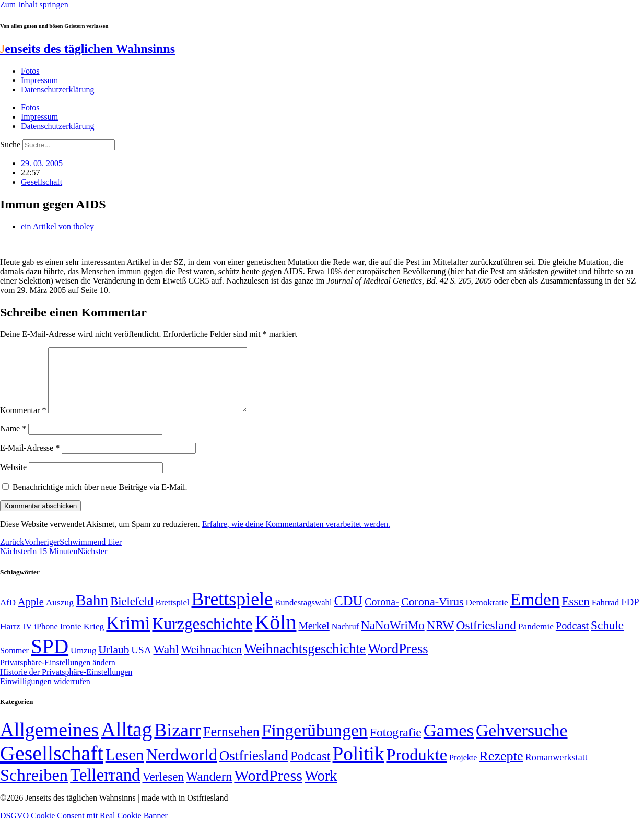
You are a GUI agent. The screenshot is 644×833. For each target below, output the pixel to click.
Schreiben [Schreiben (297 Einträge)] (34, 788)
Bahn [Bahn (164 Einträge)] (92, 613)
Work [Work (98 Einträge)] (321, 788)
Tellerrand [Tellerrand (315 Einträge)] (105, 788)
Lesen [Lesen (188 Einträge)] (125, 767)
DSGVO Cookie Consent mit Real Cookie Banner (84, 828)
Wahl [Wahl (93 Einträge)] (166, 662)
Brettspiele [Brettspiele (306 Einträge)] (232, 612)
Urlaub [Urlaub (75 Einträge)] (114, 662)
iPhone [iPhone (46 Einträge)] (46, 639)
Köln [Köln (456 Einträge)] (275, 635)
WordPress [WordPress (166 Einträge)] (268, 788)
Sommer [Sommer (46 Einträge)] (14, 663)
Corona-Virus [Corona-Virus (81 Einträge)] (432, 614)
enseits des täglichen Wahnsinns (87, 49)
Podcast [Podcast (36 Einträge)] (310, 769)
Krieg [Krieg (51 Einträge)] (94, 639)
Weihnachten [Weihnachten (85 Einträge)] (211, 662)
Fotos (30, 71)
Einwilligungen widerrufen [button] (45, 694)
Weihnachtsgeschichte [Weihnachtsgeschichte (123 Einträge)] (305, 661)
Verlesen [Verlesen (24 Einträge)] (163, 789)
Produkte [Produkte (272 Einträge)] (417, 767)
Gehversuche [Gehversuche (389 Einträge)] (522, 743)
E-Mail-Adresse (30, 460)
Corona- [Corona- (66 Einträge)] (382, 614)
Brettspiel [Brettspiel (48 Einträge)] (173, 615)
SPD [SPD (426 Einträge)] (50, 659)
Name (13, 441)
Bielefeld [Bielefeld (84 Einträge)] (132, 614)
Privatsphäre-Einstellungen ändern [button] (58, 675)
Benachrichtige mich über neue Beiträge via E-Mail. (100, 500)
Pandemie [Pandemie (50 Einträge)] (536, 639)
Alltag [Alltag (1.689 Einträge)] (126, 742)
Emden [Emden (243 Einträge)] (535, 612)
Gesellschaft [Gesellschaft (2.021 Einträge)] (52, 766)
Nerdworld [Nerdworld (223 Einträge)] (181, 767)
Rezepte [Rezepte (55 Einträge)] (501, 769)
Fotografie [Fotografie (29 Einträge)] (396, 745)
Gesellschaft (42, 182)
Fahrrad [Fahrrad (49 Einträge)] (606, 615)
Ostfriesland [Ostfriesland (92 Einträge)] (487, 638)
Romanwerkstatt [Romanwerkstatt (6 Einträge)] (557, 770)
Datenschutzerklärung (57, 90)
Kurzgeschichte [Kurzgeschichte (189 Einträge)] (202, 636)
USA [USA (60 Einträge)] (141, 662)
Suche (10, 144)
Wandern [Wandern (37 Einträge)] (209, 789)
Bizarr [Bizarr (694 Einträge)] (178, 743)
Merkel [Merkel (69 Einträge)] (314, 638)
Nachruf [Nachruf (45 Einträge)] (345, 639)
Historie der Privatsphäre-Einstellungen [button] (66, 684)
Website (13, 480)
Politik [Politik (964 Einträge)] (359, 766)
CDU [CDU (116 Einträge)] (349, 613)
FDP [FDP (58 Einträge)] (630, 614)
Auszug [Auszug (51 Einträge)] (60, 615)
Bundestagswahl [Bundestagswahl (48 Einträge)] (303, 615)
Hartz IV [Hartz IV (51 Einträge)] (16, 639)
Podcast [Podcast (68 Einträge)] (572, 638)
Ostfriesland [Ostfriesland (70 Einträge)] (254, 768)
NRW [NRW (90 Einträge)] (441, 638)
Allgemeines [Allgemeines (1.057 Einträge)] (49, 742)
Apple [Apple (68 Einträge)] (31, 614)
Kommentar (23, 423)
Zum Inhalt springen (34, 4)
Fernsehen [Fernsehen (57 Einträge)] (231, 744)
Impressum (39, 80)
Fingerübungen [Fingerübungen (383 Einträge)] (315, 743)
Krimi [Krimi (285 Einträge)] (128, 636)
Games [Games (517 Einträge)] (449, 743)
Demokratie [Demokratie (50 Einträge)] (487, 615)
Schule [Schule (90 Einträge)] (607, 638)
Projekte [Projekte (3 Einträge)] (463, 770)
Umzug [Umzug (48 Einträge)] (83, 663)
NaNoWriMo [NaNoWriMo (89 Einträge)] (393, 638)
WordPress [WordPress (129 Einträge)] (398, 661)
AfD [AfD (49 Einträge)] (8, 615)
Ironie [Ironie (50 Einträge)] (71, 639)
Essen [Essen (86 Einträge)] (576, 614)
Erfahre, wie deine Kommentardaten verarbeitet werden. (296, 537)
